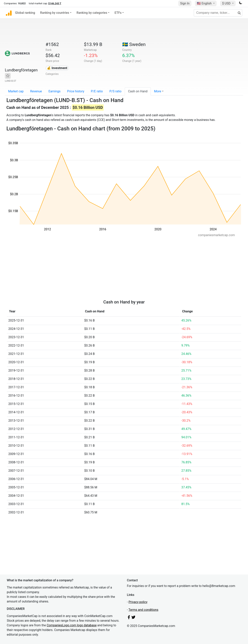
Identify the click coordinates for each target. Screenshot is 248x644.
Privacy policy (138, 602)
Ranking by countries (55, 13)
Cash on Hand (138, 91)
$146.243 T (55, 3)
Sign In (185, 3)
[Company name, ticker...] (218, 13)
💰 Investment (57, 68)
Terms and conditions (143, 610)
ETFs (118, 13)
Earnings (54, 91)
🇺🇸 (205, 3)
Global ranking (25, 13)
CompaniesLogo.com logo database (72, 625)
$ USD (227, 3)
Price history (76, 91)
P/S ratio (115, 91)
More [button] (158, 91)
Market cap (16, 91)
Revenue (36, 91)
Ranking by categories (92, 13)
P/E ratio (97, 91)
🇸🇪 (134, 44)
